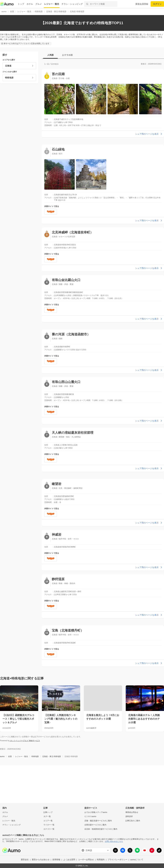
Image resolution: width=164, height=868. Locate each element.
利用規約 (101, 860)
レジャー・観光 (52, 4)
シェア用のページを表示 (149, 134)
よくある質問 (69, 860)
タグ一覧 (47, 816)
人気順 (50, 55)
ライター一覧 (49, 825)
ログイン (157, 4)
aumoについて (137, 860)
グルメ (39, 4)
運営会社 (25, 860)
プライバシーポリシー (118, 860)
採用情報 (56, 860)
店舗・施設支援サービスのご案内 (98, 821)
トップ (21, 4)
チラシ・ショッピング (72, 4)
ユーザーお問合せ (86, 860)
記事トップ (48, 812)
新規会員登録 (142, 4)
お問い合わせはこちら (114, 841)
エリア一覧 (48, 821)
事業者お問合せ (132, 812)
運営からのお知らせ (41, 860)
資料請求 (129, 816)
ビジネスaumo (90, 816)
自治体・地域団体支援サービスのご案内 (101, 829)
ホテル (30, 4)
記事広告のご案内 (133, 821)
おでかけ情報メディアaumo (96, 812)
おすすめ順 (67, 55)
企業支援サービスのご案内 (95, 825)
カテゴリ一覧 (49, 829)
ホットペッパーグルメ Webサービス (25, 741)
